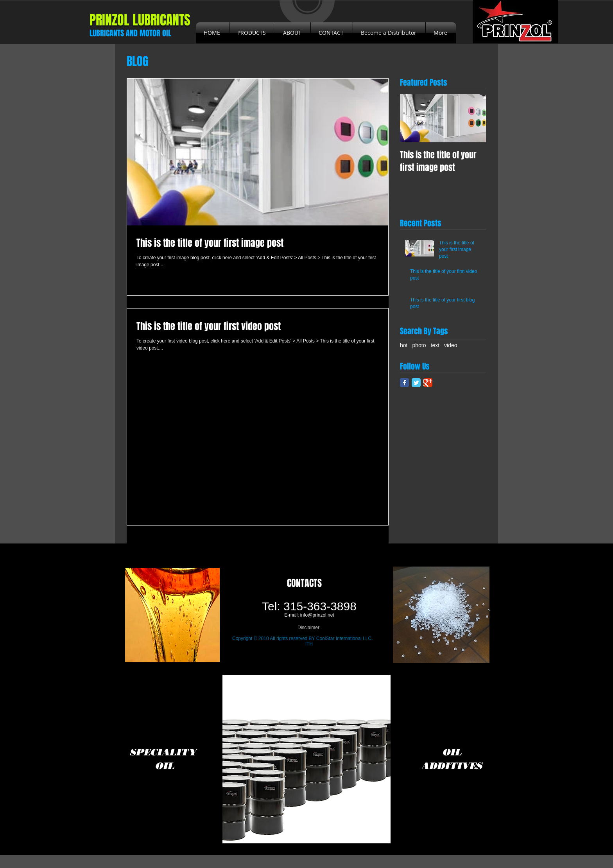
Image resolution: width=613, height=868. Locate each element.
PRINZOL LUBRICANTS (140, 20)
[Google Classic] (428, 383)
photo (419, 345)
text (435, 345)
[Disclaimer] (308, 628)
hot (404, 345)
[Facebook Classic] (404, 383)
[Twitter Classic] (416, 383)
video (451, 345)
